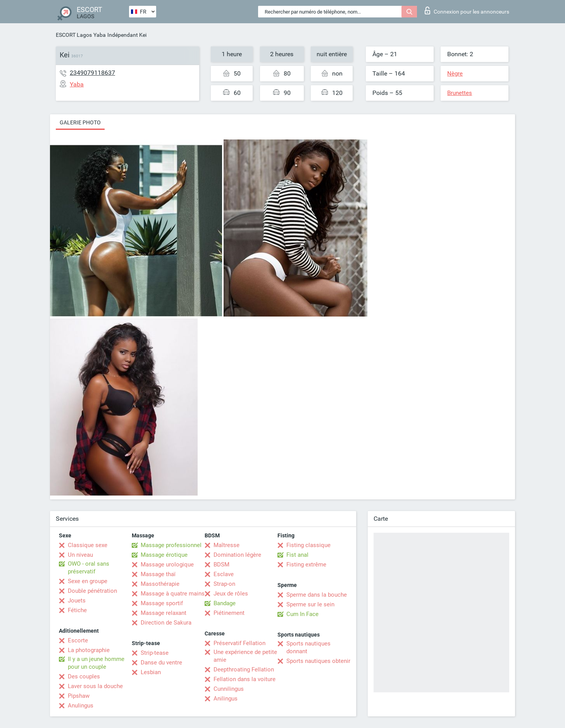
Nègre (455, 74)
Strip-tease (155, 653)
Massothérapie (160, 584)
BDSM (221, 565)
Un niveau (80, 555)
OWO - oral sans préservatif (89, 568)
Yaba (100, 35)
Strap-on (224, 584)
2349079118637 (92, 73)
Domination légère (237, 555)
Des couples (84, 676)
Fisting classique (308, 545)
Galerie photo (80, 122)
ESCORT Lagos (74, 35)
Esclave (224, 574)
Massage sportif (162, 603)
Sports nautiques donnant (308, 647)
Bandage (225, 603)
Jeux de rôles (231, 594)
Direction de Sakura (166, 623)
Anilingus (226, 699)
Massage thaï (158, 574)
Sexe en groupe (88, 581)
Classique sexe (88, 545)
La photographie (89, 650)
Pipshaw (79, 696)
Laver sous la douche (95, 686)
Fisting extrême (306, 565)
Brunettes (460, 93)
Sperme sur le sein (310, 604)
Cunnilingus (229, 689)
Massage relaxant (164, 613)
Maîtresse (227, 545)
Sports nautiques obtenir (318, 661)
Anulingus (81, 706)
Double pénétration (92, 591)
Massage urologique (167, 565)
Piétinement (229, 613)
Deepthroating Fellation (244, 669)
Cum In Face (302, 614)
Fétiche (77, 610)
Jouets (77, 601)
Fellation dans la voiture (245, 679)
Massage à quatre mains (173, 594)
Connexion (467, 10)
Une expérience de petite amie (245, 656)
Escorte (78, 640)
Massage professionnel (171, 545)
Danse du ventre (161, 663)
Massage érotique (164, 555)
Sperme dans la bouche (317, 595)
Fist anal (297, 555)
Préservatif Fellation (239, 643)
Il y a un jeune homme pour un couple (96, 663)
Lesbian (151, 672)
